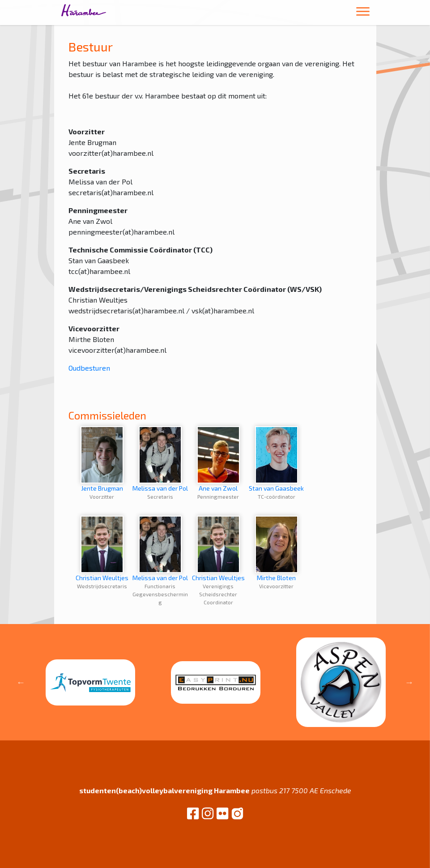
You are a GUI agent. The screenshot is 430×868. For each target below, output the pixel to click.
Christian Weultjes (102, 549)
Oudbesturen (89, 368)
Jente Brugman (102, 459)
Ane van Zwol (218, 459)
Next (409, 682)
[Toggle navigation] (363, 13)
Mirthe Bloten (277, 549)
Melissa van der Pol (160, 459)
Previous (21, 682)
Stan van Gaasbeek (276, 459)
